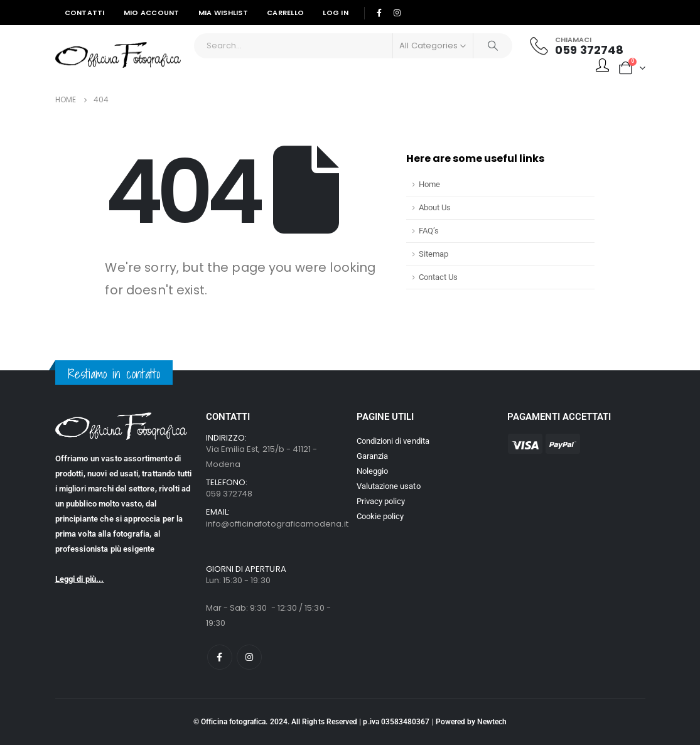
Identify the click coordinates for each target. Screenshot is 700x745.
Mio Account (152, 13)
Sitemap (433, 254)
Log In (336, 13)
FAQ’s (429, 231)
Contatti (85, 13)
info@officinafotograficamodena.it (277, 524)
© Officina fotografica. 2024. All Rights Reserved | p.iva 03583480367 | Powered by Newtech (350, 722)
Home (429, 184)
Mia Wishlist (223, 13)
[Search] (493, 46)
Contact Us (438, 277)
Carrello (285, 13)
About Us (435, 207)
